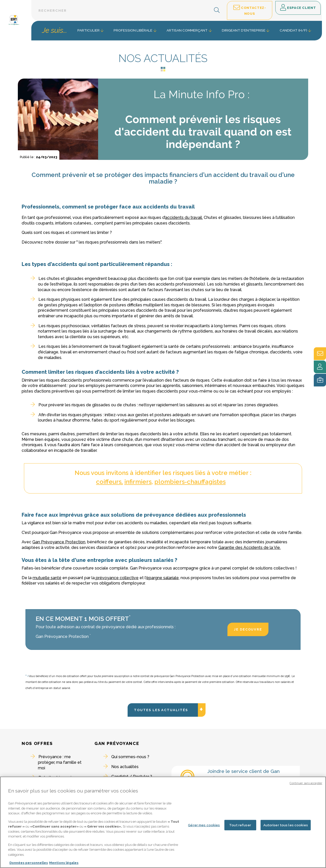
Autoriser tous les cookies (286, 826)
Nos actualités (125, 767)
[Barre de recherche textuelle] (128, 10)
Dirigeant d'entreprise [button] (244, 30)
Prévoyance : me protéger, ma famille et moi (60, 762)
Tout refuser (240, 826)
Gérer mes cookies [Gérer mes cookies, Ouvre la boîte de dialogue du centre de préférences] (204, 826)
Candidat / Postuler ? (132, 777)
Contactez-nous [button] (250, 10)
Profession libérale (133, 30)
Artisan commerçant (187, 30)
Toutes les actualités (166, 735)
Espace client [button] (298, 8)
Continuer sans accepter (306, 784)
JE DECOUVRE (248, 629)
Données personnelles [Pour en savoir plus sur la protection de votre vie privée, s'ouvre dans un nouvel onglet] (29, 864)
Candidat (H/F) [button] (293, 30)
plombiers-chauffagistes (190, 482)
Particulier (89, 30)
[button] (217, 10)
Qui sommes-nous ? (130, 757)
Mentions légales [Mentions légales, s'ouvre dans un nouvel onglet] (64, 864)
